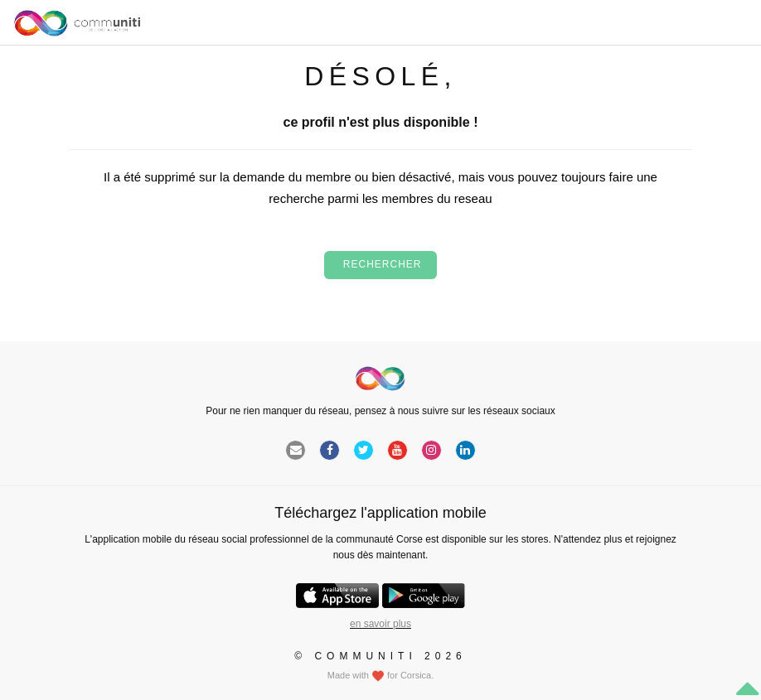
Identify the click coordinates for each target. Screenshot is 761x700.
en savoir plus (380, 624)
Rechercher (380, 264)
